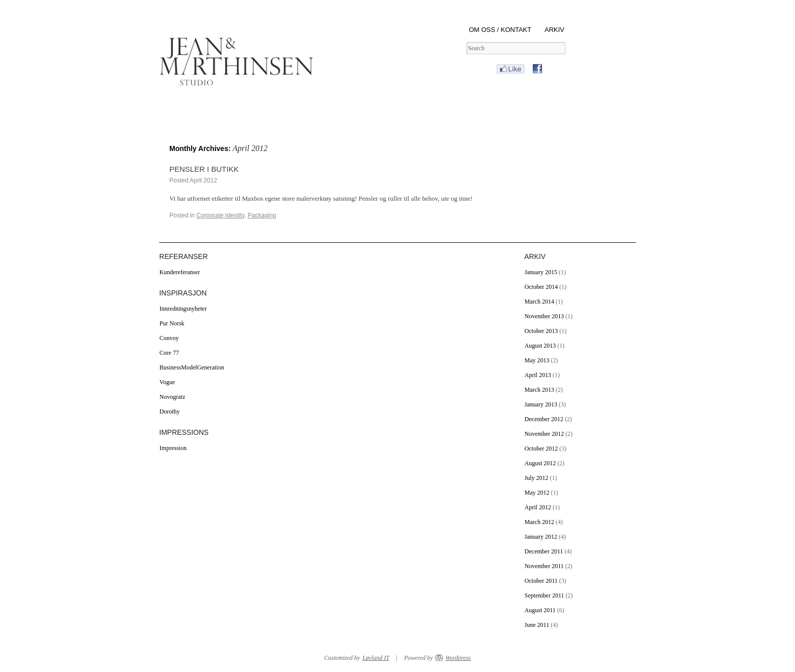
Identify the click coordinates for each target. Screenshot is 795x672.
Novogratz (173, 397)
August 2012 (540, 463)
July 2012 (537, 478)
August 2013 (540, 346)
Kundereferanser (180, 272)
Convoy (169, 338)
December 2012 (544, 419)
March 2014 (539, 302)
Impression (173, 448)
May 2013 (537, 360)
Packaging (262, 215)
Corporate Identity (220, 215)
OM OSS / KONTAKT (500, 30)
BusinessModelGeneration (192, 367)
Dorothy (170, 412)
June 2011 (537, 625)
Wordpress (458, 658)
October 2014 (541, 287)
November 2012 (545, 434)
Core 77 (169, 353)
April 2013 (538, 375)
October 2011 (541, 581)
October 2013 (541, 331)
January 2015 (541, 272)
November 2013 (545, 316)
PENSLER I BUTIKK (204, 169)
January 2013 (541, 404)
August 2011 (540, 610)
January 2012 (541, 537)
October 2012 (541, 449)
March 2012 (539, 522)
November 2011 (544, 566)
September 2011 (545, 595)
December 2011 (544, 551)
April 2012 (538, 507)
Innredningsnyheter (183, 309)
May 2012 (537, 493)
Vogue (167, 382)
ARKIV (554, 30)
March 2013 (539, 390)
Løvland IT (376, 658)
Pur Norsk (172, 323)
